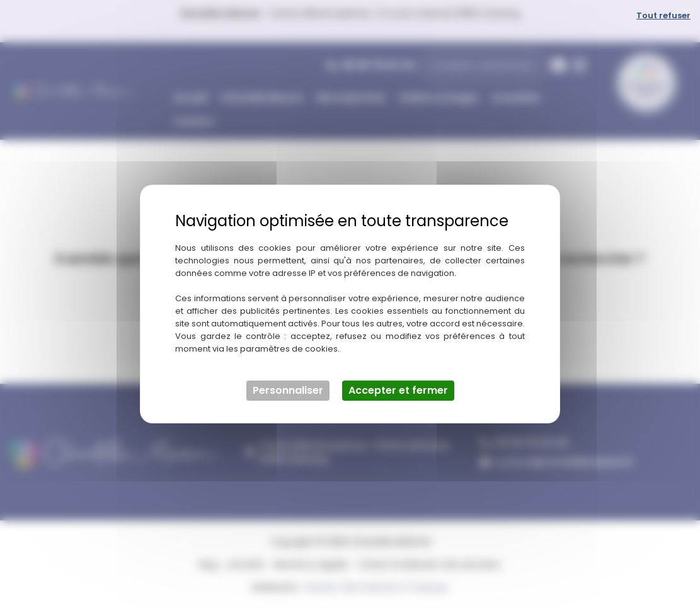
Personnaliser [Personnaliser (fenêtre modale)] (288, 390)
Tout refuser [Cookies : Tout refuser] (663, 15)
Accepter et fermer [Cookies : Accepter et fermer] (398, 390)
